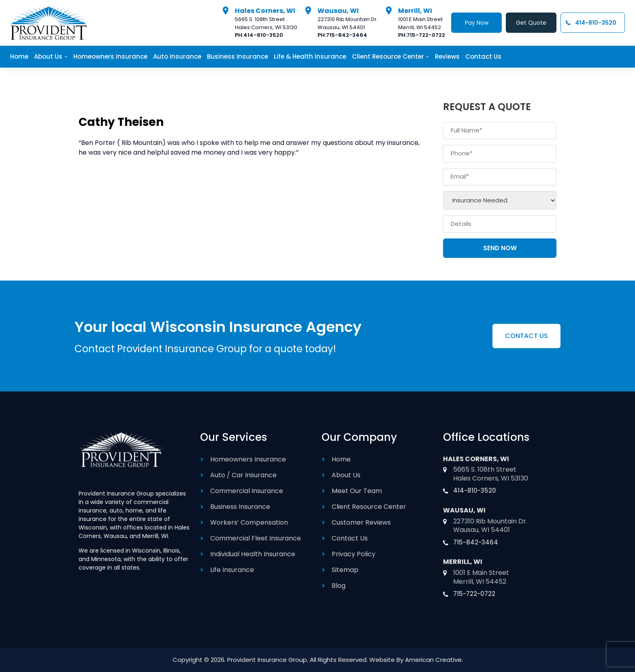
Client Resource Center (369, 507)
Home (341, 459)
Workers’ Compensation (249, 522)
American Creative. (434, 660)
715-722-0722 (426, 35)
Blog (339, 586)
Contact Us (350, 538)
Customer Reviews (361, 522)
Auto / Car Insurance (243, 475)
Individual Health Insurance (253, 554)
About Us (346, 475)
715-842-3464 (347, 35)
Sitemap (345, 570)
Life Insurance (232, 570)
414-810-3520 (263, 35)
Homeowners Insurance (248, 459)
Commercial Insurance (247, 491)
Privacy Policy (354, 554)
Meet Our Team (357, 491)
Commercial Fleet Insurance (256, 538)
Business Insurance (240, 507)
